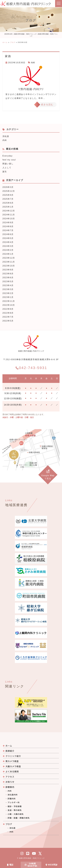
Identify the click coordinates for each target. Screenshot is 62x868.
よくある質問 (12, 772)
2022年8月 (8, 313)
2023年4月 (8, 285)
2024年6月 (8, 234)
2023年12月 (9, 258)
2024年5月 (8, 238)
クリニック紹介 (13, 756)
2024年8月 (8, 226)
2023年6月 (8, 278)
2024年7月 (8, 230)
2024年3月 (8, 246)
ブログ (9, 824)
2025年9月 (8, 195)
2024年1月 (8, 254)
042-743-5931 (31, 367)
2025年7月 (8, 199)
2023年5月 (8, 281)
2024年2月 (8, 250)
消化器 (6, 136)
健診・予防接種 (15, 806)
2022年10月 (9, 305)
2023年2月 (8, 293)
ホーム (9, 746)
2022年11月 (9, 301)
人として (7, 168)
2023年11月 (9, 262)
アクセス (10, 777)
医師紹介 (10, 751)
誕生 (5, 172)
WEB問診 (52, 865)
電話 (10, 865)
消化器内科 (13, 795)
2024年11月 (9, 215)
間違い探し (8, 164)
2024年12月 (9, 211)
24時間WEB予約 (31, 865)
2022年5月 (8, 321)
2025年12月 (9, 191)
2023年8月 (8, 274)
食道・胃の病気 (15, 810)
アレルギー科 (14, 803)
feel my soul (9, 160)
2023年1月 (8, 297)
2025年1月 (8, 207)
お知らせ (10, 782)
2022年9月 (8, 309)
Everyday (8, 156)
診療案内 (10, 787)
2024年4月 (8, 242)
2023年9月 (8, 270)
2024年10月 (9, 219)
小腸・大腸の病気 (16, 814)
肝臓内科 (12, 799)
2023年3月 (8, 289)
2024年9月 (8, 223)
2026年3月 (8, 187)
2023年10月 (9, 266)
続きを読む (47, 105)
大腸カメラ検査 (13, 766)
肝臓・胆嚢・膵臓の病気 (19, 818)
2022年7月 (8, 317)
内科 (33, 63)
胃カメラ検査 (12, 761)
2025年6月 (8, 203)
